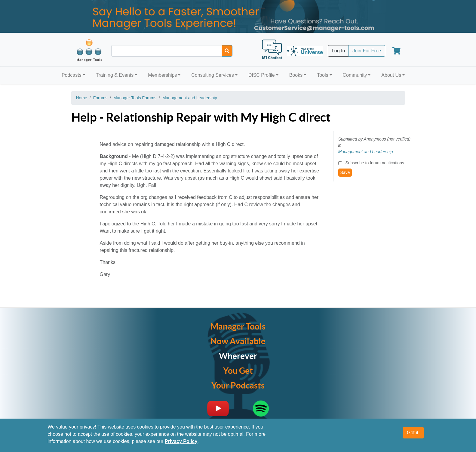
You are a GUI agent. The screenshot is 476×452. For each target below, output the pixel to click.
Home (82, 98)
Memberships (162, 75)
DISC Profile (262, 75)
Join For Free (367, 51)
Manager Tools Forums (135, 98)
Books (296, 75)
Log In (338, 51)
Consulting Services (212, 75)
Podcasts (72, 75)
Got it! (413, 433)
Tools (322, 75)
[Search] (227, 51)
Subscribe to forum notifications (375, 163)
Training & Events (115, 75)
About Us (391, 75)
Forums (100, 98)
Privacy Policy (181, 441)
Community (355, 75)
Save (345, 172)
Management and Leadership (190, 98)
